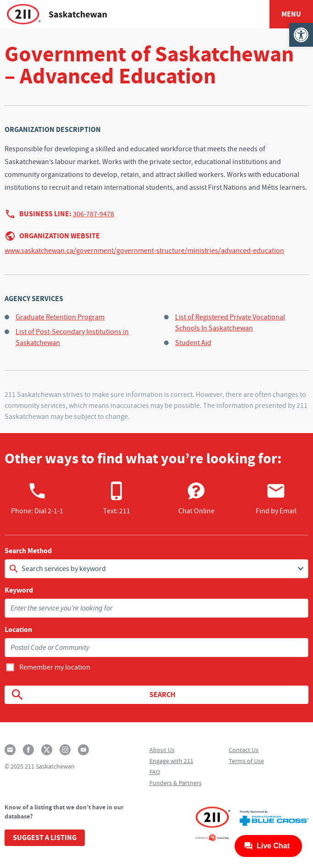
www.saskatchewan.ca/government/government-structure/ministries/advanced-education (144, 251)
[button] (301, 35)
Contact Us (244, 750)
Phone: (37, 498)
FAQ (155, 772)
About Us (162, 750)
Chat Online (196, 498)
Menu (291, 14)
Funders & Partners (176, 783)
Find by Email (276, 498)
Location (18, 630)
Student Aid (193, 343)
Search (93, 695)
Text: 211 (117, 498)
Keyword (19, 590)
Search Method (28, 551)
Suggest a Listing (45, 838)
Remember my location (55, 667)
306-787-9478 (93, 214)
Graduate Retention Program (60, 317)
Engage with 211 (171, 761)
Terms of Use (246, 761)
